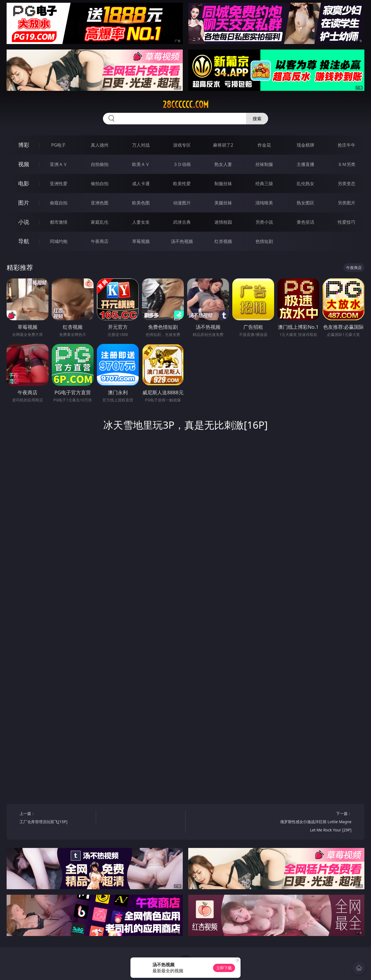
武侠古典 (182, 222)
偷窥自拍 (59, 203)
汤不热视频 (182, 241)
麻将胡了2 (223, 145)
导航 (24, 241)
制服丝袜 (223, 184)
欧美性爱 (182, 184)
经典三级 (264, 184)
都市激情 (59, 222)
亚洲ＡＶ (59, 164)
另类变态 (347, 184)
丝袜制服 (264, 164)
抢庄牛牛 (347, 145)
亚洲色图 (100, 203)
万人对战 (141, 145)
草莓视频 (141, 241)
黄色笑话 (305, 222)
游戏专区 (182, 145)
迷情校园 (223, 222)
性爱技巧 (347, 222)
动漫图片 (182, 203)
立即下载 (224, 968)
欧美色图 (141, 203)
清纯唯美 (264, 203)
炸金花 (264, 145)
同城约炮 (59, 241)
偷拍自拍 (100, 184)
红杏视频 (223, 241)
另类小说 (264, 222)
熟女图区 (305, 203)
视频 (24, 164)
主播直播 (305, 164)
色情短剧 (264, 241)
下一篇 (315, 822)
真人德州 (100, 145)
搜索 (257, 119)
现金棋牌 (305, 145)
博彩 (24, 145)
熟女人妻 (223, 164)
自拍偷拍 (100, 164)
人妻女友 (141, 222)
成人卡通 (141, 184)
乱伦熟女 (305, 184)
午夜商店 (100, 241)
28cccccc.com (186, 105)
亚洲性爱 (59, 184)
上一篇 (56, 818)
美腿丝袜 (223, 203)
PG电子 (58, 145)
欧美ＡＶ (141, 164)
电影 (24, 183)
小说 (24, 222)
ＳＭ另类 (347, 164)
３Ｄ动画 (182, 164)
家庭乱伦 (100, 222)
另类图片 (347, 203)
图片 (24, 203)
